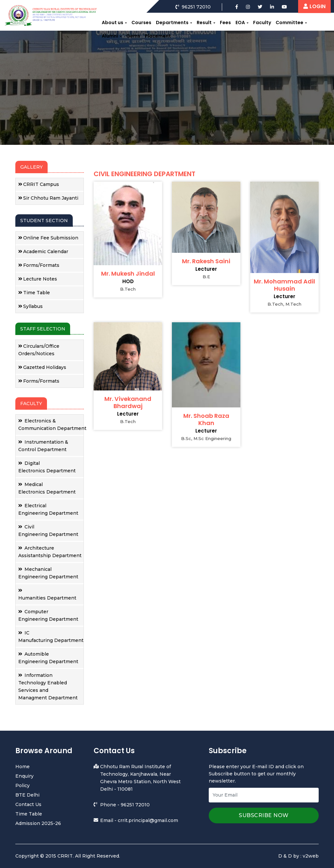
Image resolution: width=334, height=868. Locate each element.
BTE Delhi (27, 795)
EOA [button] (240, 23)
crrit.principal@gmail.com (148, 820)
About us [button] (113, 23)
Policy (23, 785)
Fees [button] (225, 23)
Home (23, 767)
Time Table (34, 293)
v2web (311, 856)
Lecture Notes (38, 279)
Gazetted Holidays (42, 367)
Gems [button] (133, 36)
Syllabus (30, 306)
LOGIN (314, 6)
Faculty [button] (262, 23)
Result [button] (204, 23)
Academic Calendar (43, 251)
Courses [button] (141, 23)
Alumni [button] (110, 36)
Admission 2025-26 (38, 823)
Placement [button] (158, 36)
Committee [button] (289, 23)
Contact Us (28, 804)
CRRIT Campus (39, 184)
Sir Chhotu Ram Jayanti (48, 198)
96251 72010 (135, 805)
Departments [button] (172, 23)
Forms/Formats (39, 265)
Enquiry (24, 776)
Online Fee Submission (48, 238)
